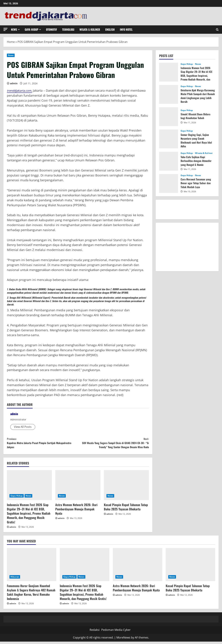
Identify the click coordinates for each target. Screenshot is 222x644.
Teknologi (68, 29)
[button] (5, 29)
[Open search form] (217, 30)
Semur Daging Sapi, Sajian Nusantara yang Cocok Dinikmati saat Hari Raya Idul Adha (197, 140)
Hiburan (15, 579)
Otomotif (52, 29)
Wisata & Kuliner (90, 29)
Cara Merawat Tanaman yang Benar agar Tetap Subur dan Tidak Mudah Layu (196, 183)
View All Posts (23, 427)
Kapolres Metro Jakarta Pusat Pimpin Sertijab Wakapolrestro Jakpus (42, 444)
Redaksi (95, 632)
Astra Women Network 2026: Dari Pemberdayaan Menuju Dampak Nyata (76, 511)
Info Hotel (126, 29)
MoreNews (123, 640)
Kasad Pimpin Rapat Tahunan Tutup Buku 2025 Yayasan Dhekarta (126, 509)
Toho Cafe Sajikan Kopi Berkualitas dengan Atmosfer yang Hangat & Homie (197, 161)
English (110, 29)
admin (14, 83)
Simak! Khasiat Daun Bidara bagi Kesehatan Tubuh (196, 116)
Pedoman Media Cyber (116, 632)
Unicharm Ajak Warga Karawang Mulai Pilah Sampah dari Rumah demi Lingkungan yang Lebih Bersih (197, 96)
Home (11, 42)
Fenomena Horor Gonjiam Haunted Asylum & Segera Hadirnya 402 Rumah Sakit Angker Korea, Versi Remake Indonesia (31, 595)
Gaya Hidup (32, 29)
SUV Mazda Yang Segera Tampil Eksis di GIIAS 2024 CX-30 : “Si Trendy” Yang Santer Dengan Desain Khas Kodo (113, 444)
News (14, 29)
